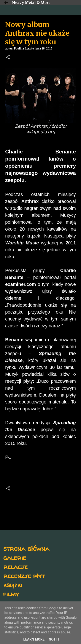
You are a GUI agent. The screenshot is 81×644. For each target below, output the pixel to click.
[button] (8, 58)
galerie (15, 557)
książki (13, 585)
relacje (15, 567)
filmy (11, 594)
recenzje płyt (24, 576)
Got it (54, 639)
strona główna (26, 548)
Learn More (34, 639)
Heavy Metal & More (31, 3)
